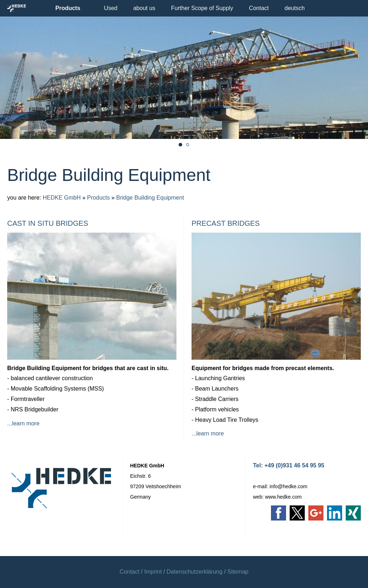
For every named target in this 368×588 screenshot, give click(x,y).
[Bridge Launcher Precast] (188, 145)
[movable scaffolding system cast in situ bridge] (180, 145)
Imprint (153, 572)
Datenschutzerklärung (195, 572)
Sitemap (238, 572)
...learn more (23, 423)
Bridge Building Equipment (150, 198)
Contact (130, 572)
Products (98, 198)
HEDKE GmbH (62, 198)
